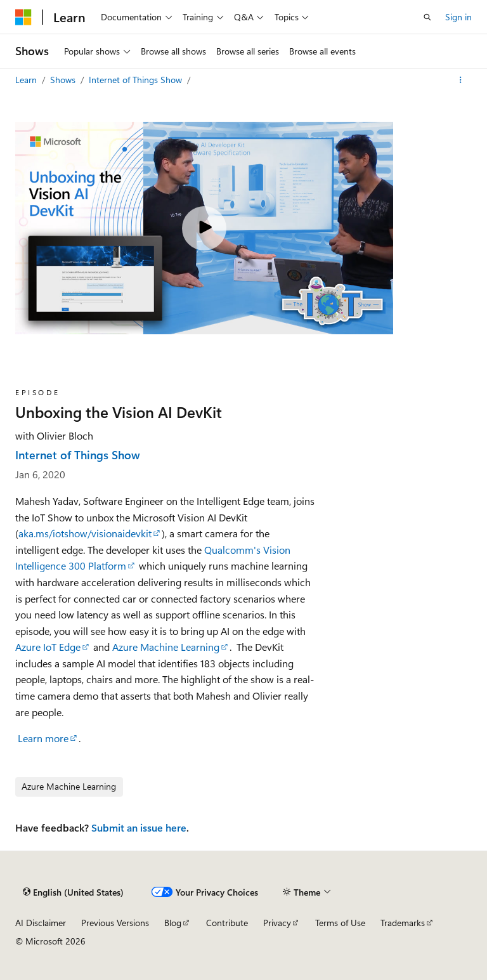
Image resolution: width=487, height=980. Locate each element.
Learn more (43, 738)
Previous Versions (115, 923)
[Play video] (204, 228)
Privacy (277, 923)
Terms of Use (340, 923)
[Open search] (427, 17)
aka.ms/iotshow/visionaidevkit (85, 533)
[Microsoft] (23, 17)
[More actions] (461, 80)
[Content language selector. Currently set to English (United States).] (73, 892)
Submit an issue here (139, 827)
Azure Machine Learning (166, 647)
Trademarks (403, 923)
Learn (27, 80)
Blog (173, 923)
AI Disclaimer (41, 923)
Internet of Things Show (137, 80)
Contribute (227, 923)
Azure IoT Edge (48, 647)
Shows (64, 80)
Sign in (458, 17)
